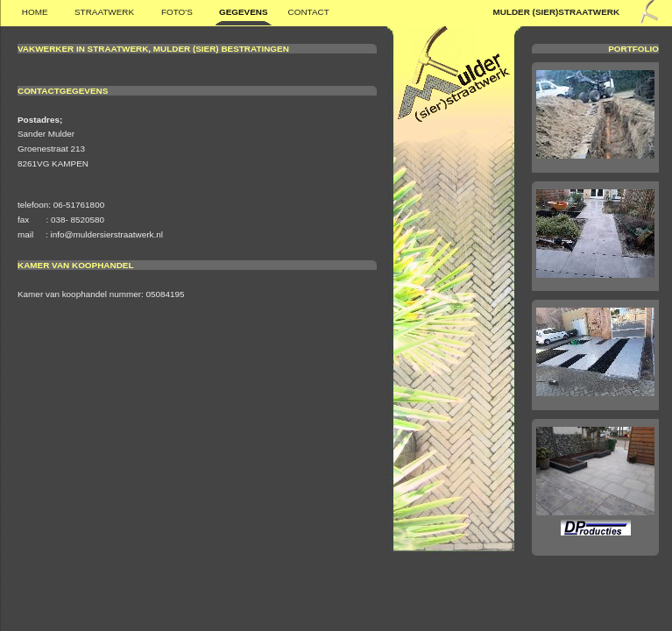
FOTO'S (177, 12)
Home (35, 12)
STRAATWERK (104, 12)
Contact (309, 12)
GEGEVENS (244, 12)
